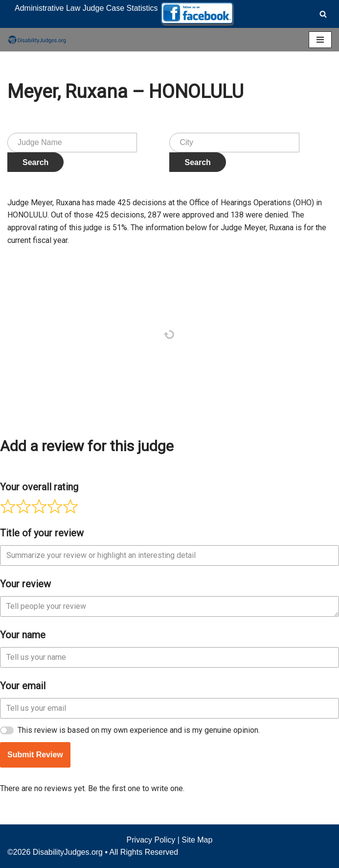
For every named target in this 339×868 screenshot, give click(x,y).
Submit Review (35, 755)
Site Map (197, 840)
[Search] (323, 14)
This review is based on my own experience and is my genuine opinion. (139, 730)
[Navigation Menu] (320, 40)
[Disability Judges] (37, 40)
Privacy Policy (151, 840)
